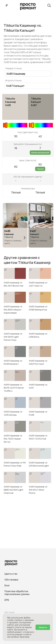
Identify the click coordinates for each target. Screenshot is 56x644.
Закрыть (43, 627)
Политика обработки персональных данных (17, 593)
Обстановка (11, 580)
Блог (7, 586)
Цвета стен (11, 574)
